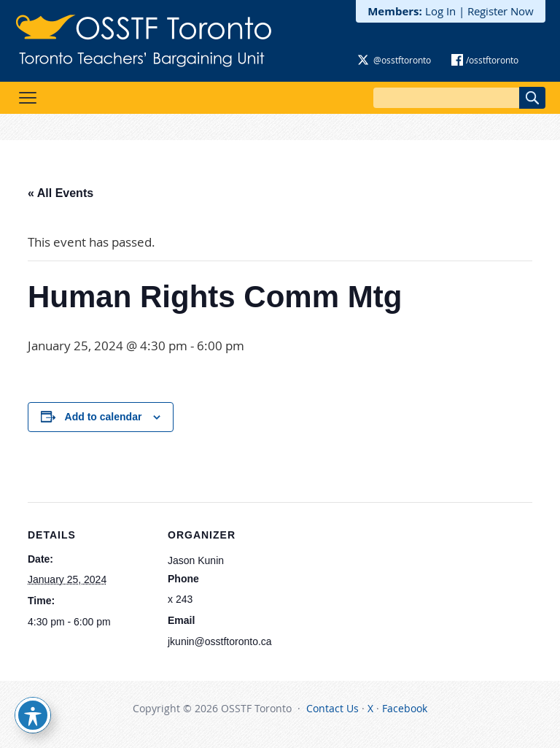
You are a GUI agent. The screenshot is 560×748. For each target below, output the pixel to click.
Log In (440, 11)
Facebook (405, 708)
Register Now (501, 11)
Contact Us (332, 708)
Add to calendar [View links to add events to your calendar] (104, 417)
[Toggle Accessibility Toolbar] (33, 715)
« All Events (61, 193)
